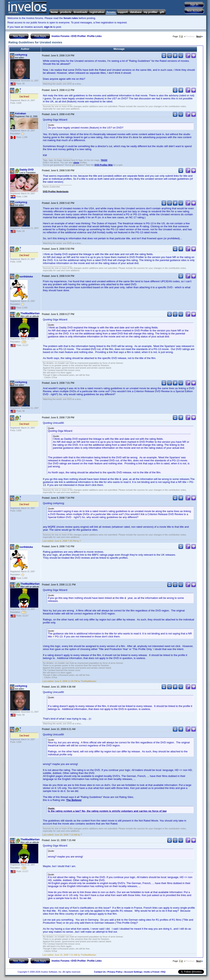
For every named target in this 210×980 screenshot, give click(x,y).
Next (199, 36)
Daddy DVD (27, 170)
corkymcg (21, 55)
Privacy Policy (115, 972)
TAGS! (104, 160)
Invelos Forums (60, 36)
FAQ (163, 972)
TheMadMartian (30, 313)
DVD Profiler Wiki (104, 165)
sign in (48, 27)
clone (76, 163)
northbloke (26, 277)
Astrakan (20, 113)
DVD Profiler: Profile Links (87, 36)
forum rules (71, 18)
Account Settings (133, 972)
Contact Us (100, 972)
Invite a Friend (152, 972)
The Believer (74, 800)
